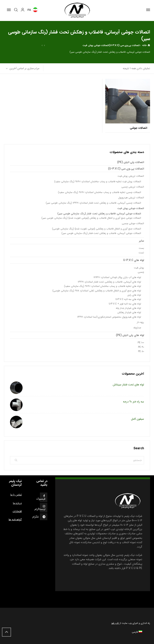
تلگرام (36, 517)
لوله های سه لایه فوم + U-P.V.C (125, 304)
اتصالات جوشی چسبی (133, 223)
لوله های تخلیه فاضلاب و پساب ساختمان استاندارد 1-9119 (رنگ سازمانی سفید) (103, 286)
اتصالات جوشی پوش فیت (96, 45)
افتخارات (17, 511)
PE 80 (141, 351)
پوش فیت (139, 268)
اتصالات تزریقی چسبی (133, 187)
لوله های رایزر (134, 295)
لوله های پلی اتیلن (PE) (130, 335)
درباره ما (17, 503)
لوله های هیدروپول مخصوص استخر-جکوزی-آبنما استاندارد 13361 (109, 317)
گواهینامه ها (15, 520)
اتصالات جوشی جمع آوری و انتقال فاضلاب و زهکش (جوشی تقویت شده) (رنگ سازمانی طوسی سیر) (91, 218)
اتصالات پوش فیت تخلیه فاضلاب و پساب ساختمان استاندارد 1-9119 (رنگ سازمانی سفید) (98, 182)
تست (141, 253)
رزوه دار (140, 322)
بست (141, 248)
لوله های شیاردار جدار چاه (128, 308)
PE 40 (141, 347)
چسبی (141, 272)
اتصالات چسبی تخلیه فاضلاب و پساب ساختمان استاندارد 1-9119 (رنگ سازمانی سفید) (99, 192)
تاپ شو (115, 623)
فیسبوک (41, 499)
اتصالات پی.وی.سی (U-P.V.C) (124, 45)
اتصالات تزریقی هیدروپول (131, 198)
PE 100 (141, 343)
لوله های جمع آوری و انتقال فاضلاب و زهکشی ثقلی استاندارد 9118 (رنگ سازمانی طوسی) (97, 291)
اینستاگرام (40, 509)
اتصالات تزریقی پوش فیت (131, 176)
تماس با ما (16, 495)
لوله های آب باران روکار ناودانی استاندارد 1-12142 (117, 277)
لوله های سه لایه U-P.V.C (128, 299)
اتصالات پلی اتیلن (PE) (131, 162)
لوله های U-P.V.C (134, 260)
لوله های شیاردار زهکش (129, 312)
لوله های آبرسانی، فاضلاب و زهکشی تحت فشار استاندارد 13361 (109, 282)
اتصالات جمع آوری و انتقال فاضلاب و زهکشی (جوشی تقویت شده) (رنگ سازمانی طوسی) (97, 229)
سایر (142, 241)
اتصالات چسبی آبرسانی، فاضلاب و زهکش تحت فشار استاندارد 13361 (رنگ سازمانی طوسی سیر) (93, 203)
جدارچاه (137, 328)
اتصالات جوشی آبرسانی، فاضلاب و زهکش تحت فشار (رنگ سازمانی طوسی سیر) (99, 214)
